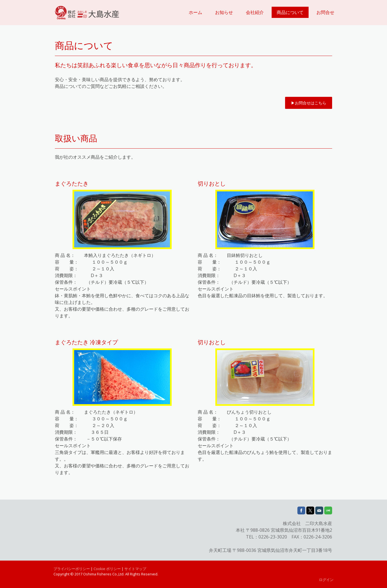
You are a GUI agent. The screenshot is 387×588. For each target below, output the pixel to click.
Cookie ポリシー (107, 569)
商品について (290, 12)
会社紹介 (255, 12)
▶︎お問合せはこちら (309, 103)
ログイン (326, 580)
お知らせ (224, 12)
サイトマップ (135, 569)
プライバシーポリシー (72, 569)
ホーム (195, 12)
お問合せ (325, 12)
